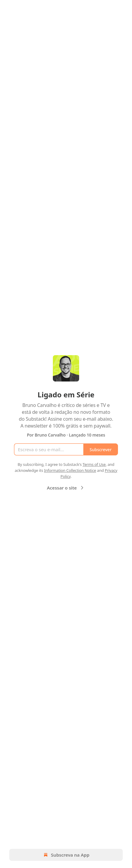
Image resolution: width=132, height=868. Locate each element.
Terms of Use (94, 464)
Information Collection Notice (70, 470)
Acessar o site (66, 488)
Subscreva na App (66, 855)
